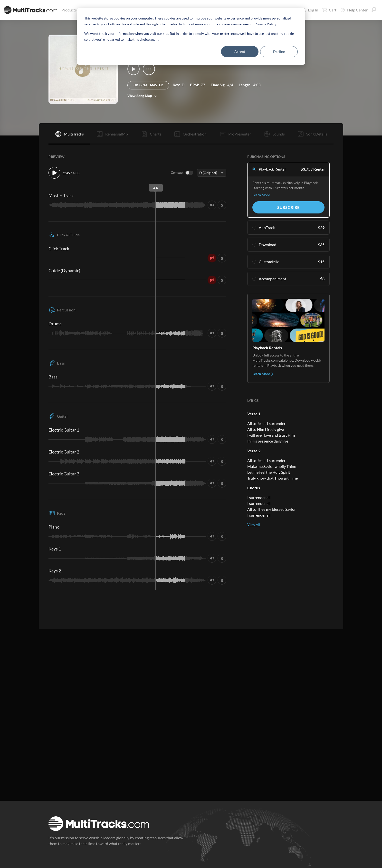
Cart (329, 10)
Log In (310, 10)
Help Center (354, 10)
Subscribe (288, 207)
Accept (240, 52)
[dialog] (191, 36)
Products (70, 10)
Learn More (261, 195)
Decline (279, 52)
